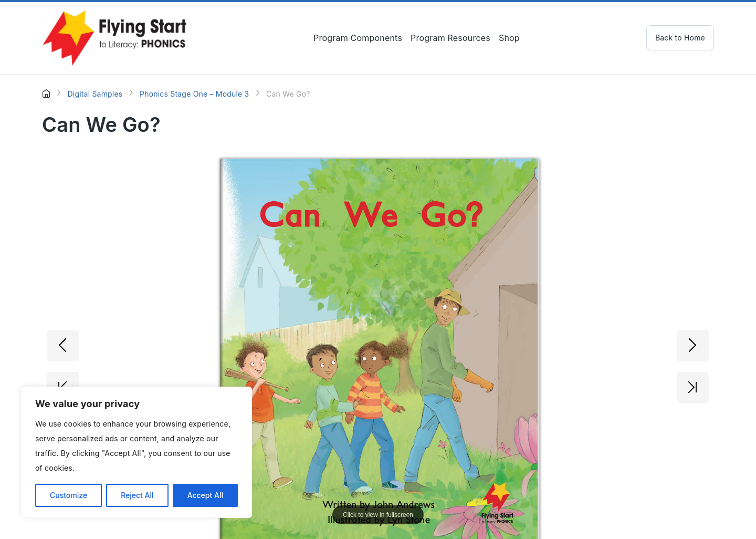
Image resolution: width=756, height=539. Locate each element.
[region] (136, 452)
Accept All (205, 495)
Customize (69, 495)
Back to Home (680, 38)
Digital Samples (95, 94)
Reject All (137, 495)
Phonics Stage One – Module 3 (194, 94)
